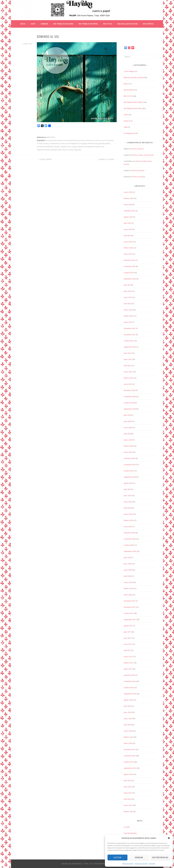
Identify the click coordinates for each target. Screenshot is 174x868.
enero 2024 (128, 205)
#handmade (48, 147)
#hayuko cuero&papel (85, 147)
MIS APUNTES (148, 24)
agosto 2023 (128, 217)
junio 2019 (128, 496)
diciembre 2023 (129, 211)
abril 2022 (127, 304)
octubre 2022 (129, 273)
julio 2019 (127, 489)
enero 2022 (128, 322)
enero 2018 (128, 595)
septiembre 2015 (130, 768)
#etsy (96, 144)
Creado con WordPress (72, 864)
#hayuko (57, 147)
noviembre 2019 (130, 465)
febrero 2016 (128, 737)
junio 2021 (128, 353)
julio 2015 (127, 780)
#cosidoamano (54, 144)
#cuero (63, 144)
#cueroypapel (82, 144)
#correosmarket (107, 140)
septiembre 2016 (130, 694)
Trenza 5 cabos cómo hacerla (143, 155)
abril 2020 (127, 434)
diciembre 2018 (129, 533)
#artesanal (49, 140)
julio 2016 (127, 706)
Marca (126, 84)
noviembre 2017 (130, 607)
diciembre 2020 (129, 390)
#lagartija (77, 150)
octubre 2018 (129, 545)
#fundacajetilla (104, 144)
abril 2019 (127, 508)
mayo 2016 (128, 718)
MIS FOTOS (108, 24)
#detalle (91, 144)
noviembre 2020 (130, 396)
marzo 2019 (128, 514)
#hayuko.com (99, 147)
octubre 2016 (129, 688)
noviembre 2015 (130, 756)
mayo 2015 (128, 793)
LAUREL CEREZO (44, 159)
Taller (126, 127)
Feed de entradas (130, 833)
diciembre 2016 (129, 675)
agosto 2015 (128, 774)
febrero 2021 (128, 378)
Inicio (23, 24)
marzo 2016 (128, 731)
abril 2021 (127, 366)
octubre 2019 (129, 471)
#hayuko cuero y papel (69, 147)
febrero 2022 (128, 316)
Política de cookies (128, 863)
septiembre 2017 (130, 619)
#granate (40, 147)
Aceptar (117, 857)
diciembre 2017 (129, 601)
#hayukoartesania (43, 150)
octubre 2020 (129, 403)
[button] (169, 838)
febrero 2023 (128, 248)
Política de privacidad (141, 863)
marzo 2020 (128, 440)
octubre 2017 (129, 613)
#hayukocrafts (56, 150)
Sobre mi (44, 24)
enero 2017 (128, 669)
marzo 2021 (128, 372)
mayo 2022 (128, 297)
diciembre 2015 (129, 749)
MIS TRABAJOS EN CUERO (63, 24)
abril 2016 (127, 725)
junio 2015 (128, 787)
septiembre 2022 (130, 279)
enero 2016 (128, 743)
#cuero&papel (71, 144)
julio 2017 (127, 632)
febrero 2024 (128, 198)
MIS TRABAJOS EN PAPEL (88, 24)
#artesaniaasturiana (70, 140)
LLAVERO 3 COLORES (108, 159)
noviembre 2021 (130, 335)
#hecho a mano (67, 150)
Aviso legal (152, 863)
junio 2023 (128, 223)
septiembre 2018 (130, 551)
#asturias (90, 140)
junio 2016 (128, 712)
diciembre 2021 (129, 328)
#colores (97, 140)
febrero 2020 (128, 446)
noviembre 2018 (130, 539)
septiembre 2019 (130, 477)
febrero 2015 (128, 811)
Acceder (127, 827)
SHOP (33, 24)
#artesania (58, 140)
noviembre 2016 (130, 681)
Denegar (139, 857)
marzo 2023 (128, 242)
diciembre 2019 (129, 458)
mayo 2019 (128, 502)
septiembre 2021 (130, 347)
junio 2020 (128, 421)
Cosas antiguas (129, 71)
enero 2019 (128, 527)
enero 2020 (128, 452)
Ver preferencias (160, 857)
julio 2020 (127, 415)
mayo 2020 (128, 427)
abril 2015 (127, 799)
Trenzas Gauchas (137, 149)
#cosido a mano (43, 144)
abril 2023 (127, 235)
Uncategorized (129, 133)
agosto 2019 (128, 483)
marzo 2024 (128, 192)
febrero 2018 (128, 588)
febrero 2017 (128, 663)
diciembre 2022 (129, 260)
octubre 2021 (129, 341)
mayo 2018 (128, 570)
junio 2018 (128, 564)
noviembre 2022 (130, 266)
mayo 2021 (128, 359)
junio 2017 (128, 638)
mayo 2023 (128, 229)
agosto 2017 (128, 626)
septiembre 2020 (130, 409)
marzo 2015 (128, 805)
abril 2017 (127, 650)
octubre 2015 (129, 762)
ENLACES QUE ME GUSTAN (128, 24)
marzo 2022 (128, 310)
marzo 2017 (128, 657)
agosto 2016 (128, 700)
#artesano (82, 140)
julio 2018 (127, 557)
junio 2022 (128, 291)
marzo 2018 (128, 582)
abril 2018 (127, 576)
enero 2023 (128, 254)
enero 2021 (128, 384)
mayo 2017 (128, 644)
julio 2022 (127, 285)
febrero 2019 (128, 520)
